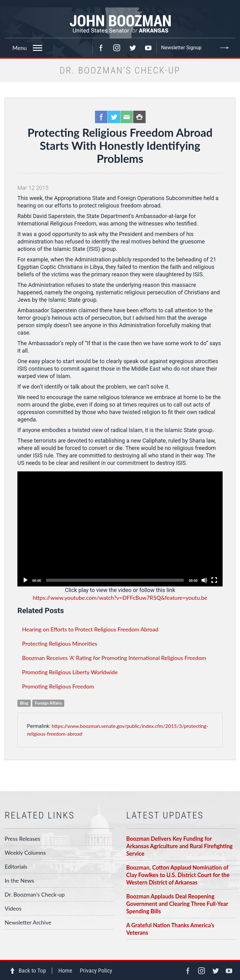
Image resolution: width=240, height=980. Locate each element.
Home (65, 971)
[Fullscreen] (214, 580)
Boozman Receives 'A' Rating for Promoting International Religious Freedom (114, 658)
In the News (19, 880)
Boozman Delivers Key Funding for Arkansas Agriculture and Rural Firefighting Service (180, 846)
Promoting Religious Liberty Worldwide (70, 672)
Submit (224, 48)
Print (139, 117)
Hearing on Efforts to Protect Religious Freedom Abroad (90, 629)
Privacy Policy (96, 971)
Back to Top (32, 971)
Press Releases (23, 839)
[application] (120, 529)
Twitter (133, 48)
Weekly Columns (25, 853)
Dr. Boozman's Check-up (35, 894)
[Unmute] (204, 580)
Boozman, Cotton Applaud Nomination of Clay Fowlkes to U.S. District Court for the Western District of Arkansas (178, 875)
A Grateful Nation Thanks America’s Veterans (170, 929)
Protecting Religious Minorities (60, 644)
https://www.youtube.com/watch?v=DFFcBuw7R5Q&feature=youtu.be (120, 598)
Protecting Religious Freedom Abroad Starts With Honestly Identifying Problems (120, 145)
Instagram (117, 48)
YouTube (148, 48)
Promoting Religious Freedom (58, 686)
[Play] (25, 580)
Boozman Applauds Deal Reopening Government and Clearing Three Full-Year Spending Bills (177, 904)
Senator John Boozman (120, 23)
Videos (13, 908)
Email (127, 117)
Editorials (16, 866)
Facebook (101, 48)
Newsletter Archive (28, 922)
